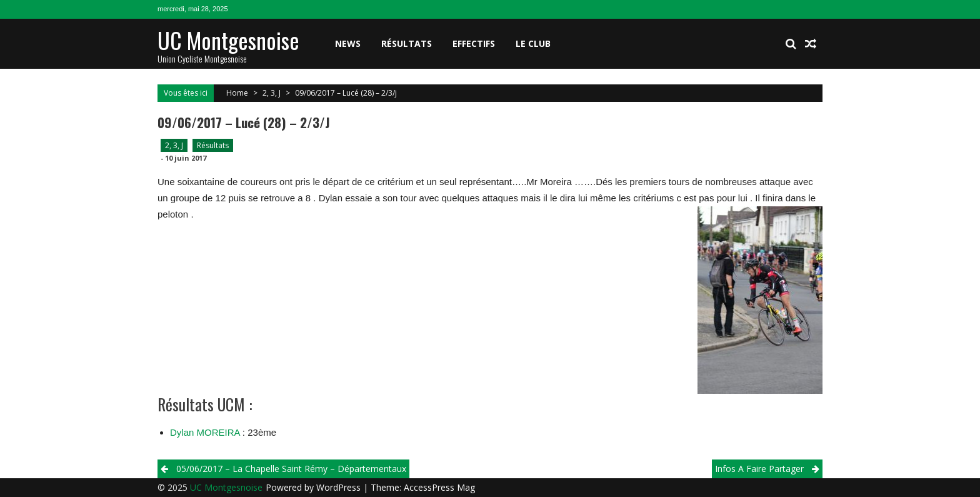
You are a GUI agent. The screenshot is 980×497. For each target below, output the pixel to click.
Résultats (407, 43)
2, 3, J (272, 93)
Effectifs (474, 43)
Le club (533, 43)
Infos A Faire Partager (759, 469)
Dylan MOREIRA (205, 432)
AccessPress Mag (439, 487)
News (348, 43)
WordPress (340, 487)
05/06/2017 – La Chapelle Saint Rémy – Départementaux (291, 469)
